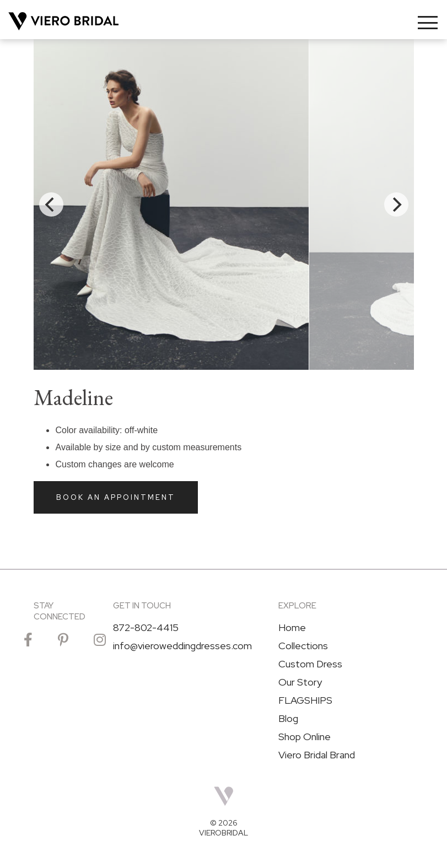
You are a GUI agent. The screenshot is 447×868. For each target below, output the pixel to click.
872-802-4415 (146, 628)
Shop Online (305, 737)
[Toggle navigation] (428, 23)
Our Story (300, 682)
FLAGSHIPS (305, 700)
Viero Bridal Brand (317, 755)
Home (292, 628)
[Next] (396, 204)
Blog (288, 719)
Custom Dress (310, 664)
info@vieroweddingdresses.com (182, 646)
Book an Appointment (116, 497)
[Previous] (51, 204)
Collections (303, 646)
